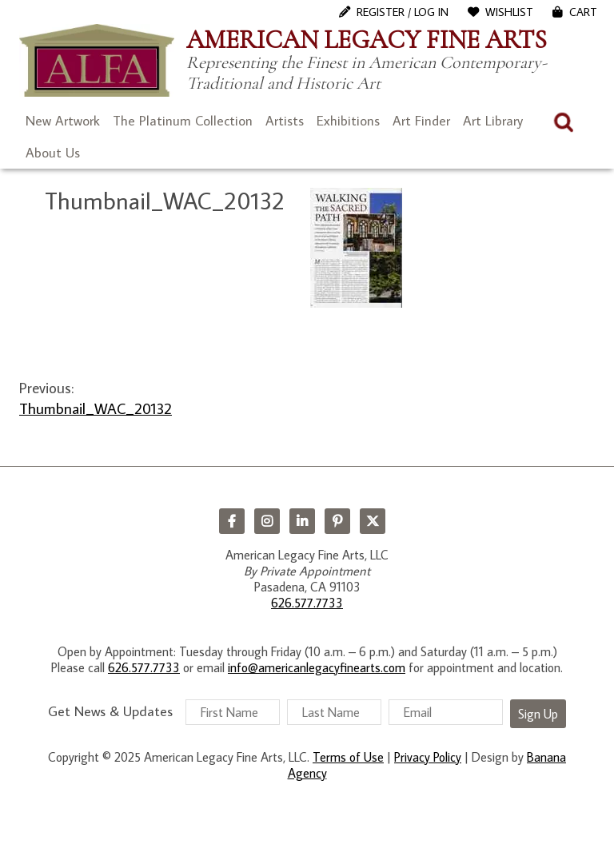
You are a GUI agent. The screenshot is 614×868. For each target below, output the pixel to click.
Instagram (267, 521)
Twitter (373, 521)
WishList (509, 12)
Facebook (232, 521)
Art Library (493, 121)
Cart (583, 12)
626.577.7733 (307, 603)
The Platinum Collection (183, 121)
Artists (285, 121)
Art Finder (421, 121)
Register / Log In (403, 12)
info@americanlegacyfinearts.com (317, 667)
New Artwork (63, 121)
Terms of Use (348, 757)
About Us (53, 153)
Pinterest (337, 521)
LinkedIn (302, 521)
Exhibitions (348, 121)
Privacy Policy (428, 757)
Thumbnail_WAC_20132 (96, 408)
